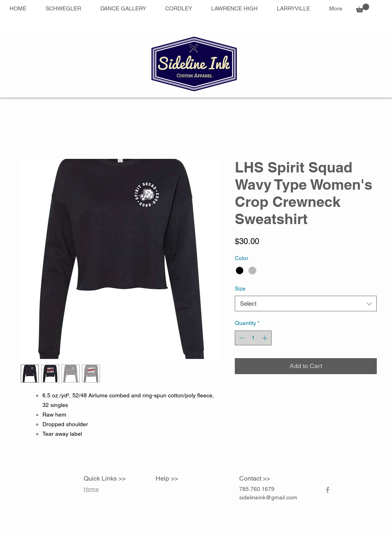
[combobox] (306, 304)
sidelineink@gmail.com (268, 497)
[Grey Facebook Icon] (328, 490)
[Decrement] (241, 338)
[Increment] (265, 338)
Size (240, 289)
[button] (363, 8)
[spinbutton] (253, 338)
